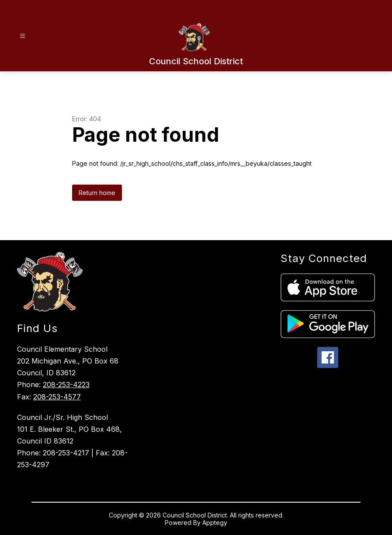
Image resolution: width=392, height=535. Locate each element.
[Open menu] (23, 36)
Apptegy (215, 523)
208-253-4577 (57, 397)
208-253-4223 (66, 385)
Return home (97, 193)
